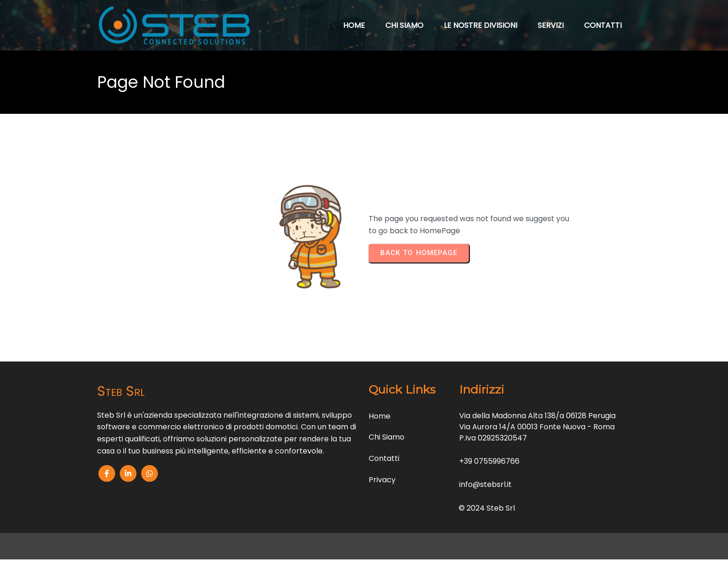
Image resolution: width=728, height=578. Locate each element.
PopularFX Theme (395, 546)
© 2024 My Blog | (331, 546)
